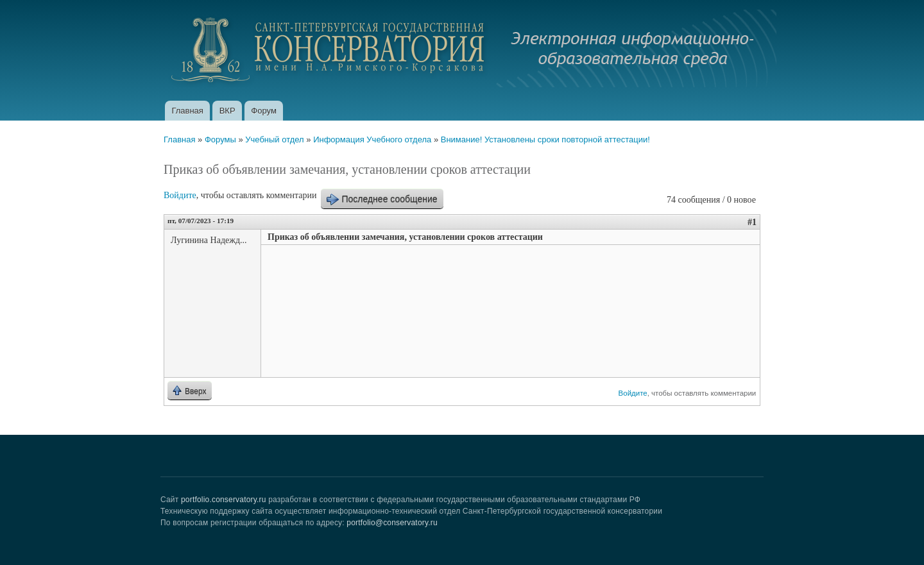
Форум (264, 111)
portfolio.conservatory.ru (224, 500)
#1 (752, 222)
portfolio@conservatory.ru (392, 523)
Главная (187, 111)
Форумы (220, 139)
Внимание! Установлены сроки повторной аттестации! (545, 139)
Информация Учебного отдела (372, 139)
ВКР (227, 111)
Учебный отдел (274, 139)
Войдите (180, 195)
